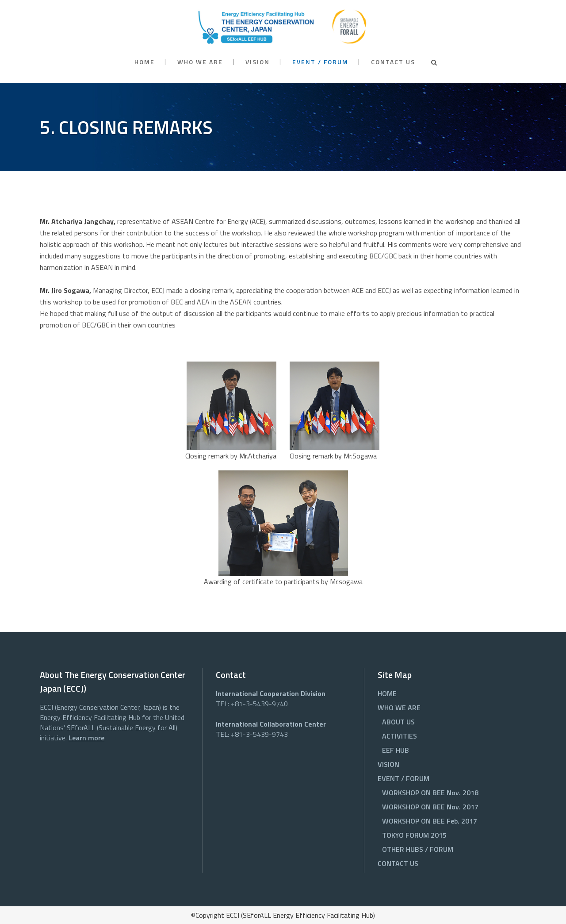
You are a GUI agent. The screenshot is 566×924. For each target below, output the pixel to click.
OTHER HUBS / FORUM (418, 849)
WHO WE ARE (399, 708)
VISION (388, 764)
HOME (387, 693)
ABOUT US (398, 722)
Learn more (86, 738)
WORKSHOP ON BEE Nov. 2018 (430, 793)
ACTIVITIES (400, 736)
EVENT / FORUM (403, 778)
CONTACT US (398, 863)
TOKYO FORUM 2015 (414, 835)
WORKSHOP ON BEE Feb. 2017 (430, 821)
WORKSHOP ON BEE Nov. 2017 (430, 807)
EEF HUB (396, 750)
